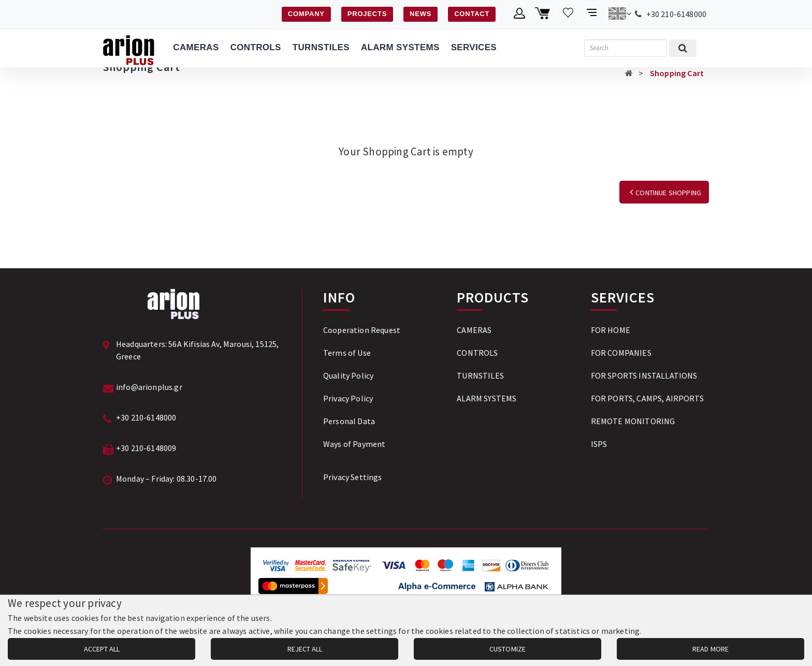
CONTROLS (256, 47)
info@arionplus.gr (149, 387)
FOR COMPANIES (621, 353)
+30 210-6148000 (676, 14)
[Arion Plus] (129, 48)
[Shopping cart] (544, 13)
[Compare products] (593, 13)
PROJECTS (367, 14)
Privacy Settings (353, 477)
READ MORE (711, 649)
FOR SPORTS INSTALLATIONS (644, 375)
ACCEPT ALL (102, 649)
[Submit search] (683, 48)
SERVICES (474, 47)
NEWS (421, 14)
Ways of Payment (354, 444)
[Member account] (520, 13)
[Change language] (620, 13)
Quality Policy (348, 375)
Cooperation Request (362, 330)
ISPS (599, 444)
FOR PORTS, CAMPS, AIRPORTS (647, 398)
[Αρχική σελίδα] (629, 73)
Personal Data (349, 421)
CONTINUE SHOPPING (664, 193)
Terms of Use (347, 353)
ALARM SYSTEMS (400, 47)
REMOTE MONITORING (633, 421)
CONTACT (472, 14)
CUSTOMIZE (508, 649)
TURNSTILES (321, 47)
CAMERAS (196, 47)
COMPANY (306, 14)
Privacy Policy (348, 398)
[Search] (626, 48)
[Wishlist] (568, 13)
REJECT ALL (305, 649)
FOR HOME (611, 330)
